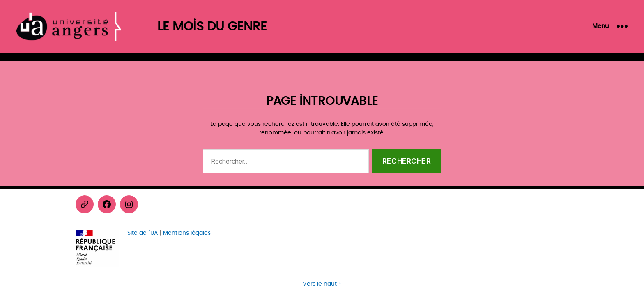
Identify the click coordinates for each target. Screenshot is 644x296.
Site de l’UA (143, 233)
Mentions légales (187, 233)
